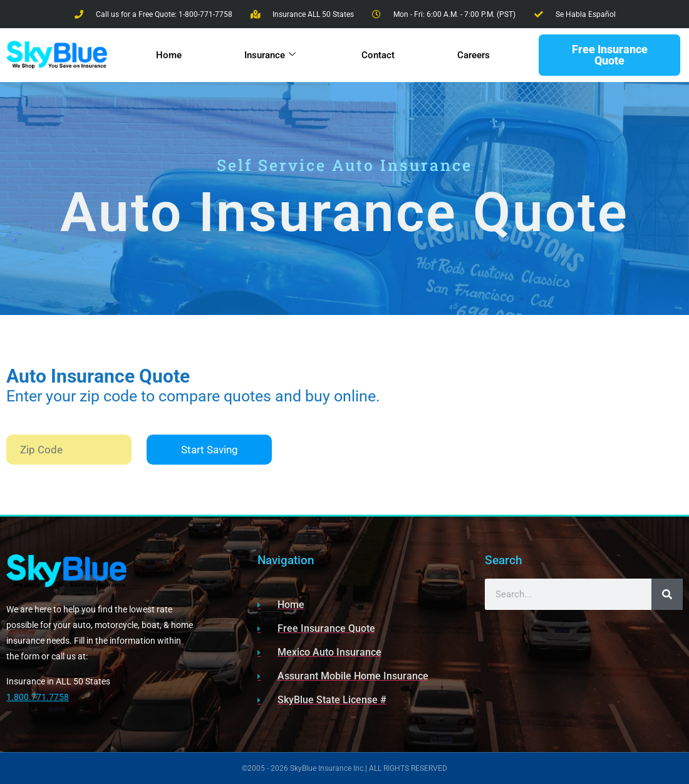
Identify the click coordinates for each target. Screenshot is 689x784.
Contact (378, 55)
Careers (474, 55)
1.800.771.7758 (38, 697)
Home (168, 55)
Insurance (269, 55)
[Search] (667, 594)
